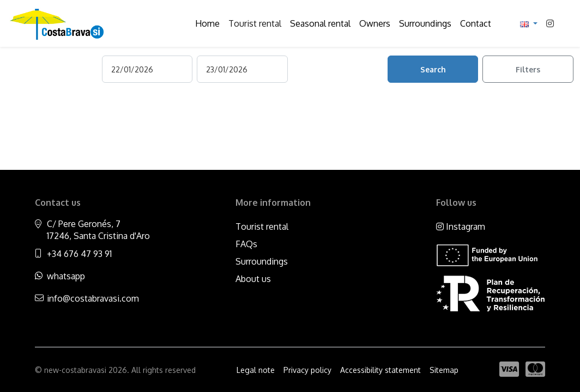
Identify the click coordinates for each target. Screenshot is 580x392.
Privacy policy (307, 370)
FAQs (246, 244)
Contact (476, 23)
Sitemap (444, 370)
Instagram (461, 226)
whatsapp (66, 276)
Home (207, 23)
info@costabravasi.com (93, 298)
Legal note (256, 370)
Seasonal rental (320, 23)
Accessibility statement (380, 370)
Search (433, 69)
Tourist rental (255, 23)
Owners (375, 23)
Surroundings (425, 23)
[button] (529, 23)
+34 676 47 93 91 (79, 254)
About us (253, 279)
